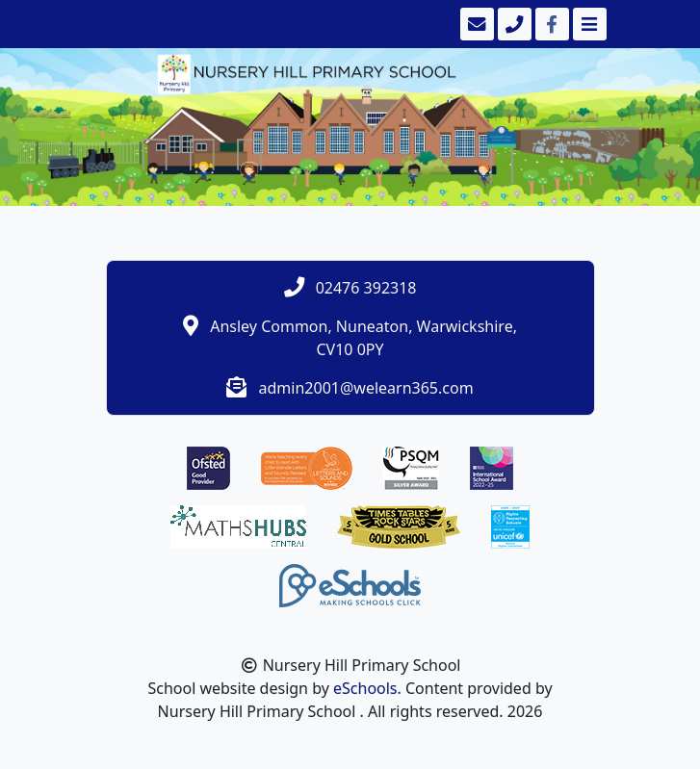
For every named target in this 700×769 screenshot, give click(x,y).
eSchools (365, 688)
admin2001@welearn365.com (366, 388)
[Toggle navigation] (588, 24)
